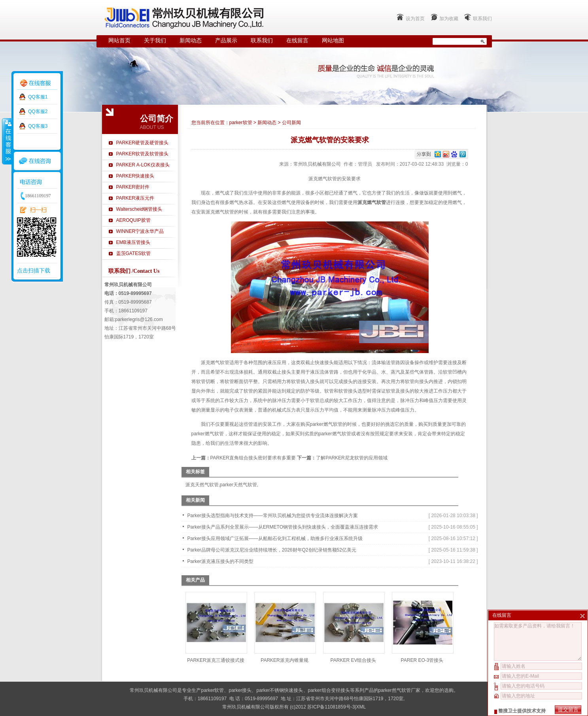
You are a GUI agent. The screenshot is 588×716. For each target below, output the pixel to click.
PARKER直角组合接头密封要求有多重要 (253, 458)
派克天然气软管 (202, 485)
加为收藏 (449, 19)
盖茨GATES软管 (134, 253)
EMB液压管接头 (133, 242)
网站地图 (333, 41)
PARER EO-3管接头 (422, 660)
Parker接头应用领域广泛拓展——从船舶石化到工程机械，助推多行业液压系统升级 (275, 538)
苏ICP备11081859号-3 (331, 707)
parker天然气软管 (238, 485)
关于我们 (155, 41)
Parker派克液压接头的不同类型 (220, 561)
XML (361, 707)
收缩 (7, 141)
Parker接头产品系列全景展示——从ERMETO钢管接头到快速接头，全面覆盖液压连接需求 (283, 527)
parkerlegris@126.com (139, 319)
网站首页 (119, 41)
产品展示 (226, 41)
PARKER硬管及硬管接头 (142, 143)
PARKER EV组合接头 (354, 660)
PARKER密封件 (133, 187)
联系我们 (482, 19)
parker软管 (241, 123)
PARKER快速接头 (135, 176)
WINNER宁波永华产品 (140, 231)
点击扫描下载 (34, 270)
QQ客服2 (38, 111)
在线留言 (297, 41)
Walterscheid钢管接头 (139, 209)
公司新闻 (291, 123)
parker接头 (240, 690)
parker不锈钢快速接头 (280, 690)
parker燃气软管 (208, 434)
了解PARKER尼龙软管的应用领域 (352, 458)
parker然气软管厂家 (399, 690)
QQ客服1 (38, 97)
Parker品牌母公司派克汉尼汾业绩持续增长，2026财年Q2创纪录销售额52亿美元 (272, 550)
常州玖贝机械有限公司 (317, 164)
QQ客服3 (38, 126)
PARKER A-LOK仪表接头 (143, 165)
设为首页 (415, 19)
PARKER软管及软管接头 (142, 154)
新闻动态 (191, 41)
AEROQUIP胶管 (133, 220)
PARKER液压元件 (135, 198)
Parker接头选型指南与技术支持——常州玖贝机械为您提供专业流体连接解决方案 (273, 516)
